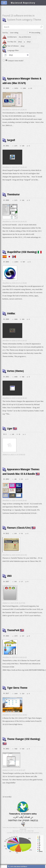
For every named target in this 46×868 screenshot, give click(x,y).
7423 (16, 749)
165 (13, 434)
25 (19, 434)
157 (23, 636)
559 (15, 534)
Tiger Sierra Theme (15, 688)
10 (31, 88)
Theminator (11, 194)
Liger (10, 428)
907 (24, 262)
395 (15, 582)
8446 (16, 377)
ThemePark (13, 630)
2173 (16, 146)
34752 (16, 88)
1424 (16, 694)
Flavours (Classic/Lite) (19, 527)
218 (23, 694)
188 (23, 146)
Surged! (9, 140)
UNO (7, 576)
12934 (16, 262)
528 (23, 749)
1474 (16, 636)
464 (23, 319)
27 (22, 582)
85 (22, 479)
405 (23, 377)
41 (22, 534)
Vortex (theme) (13, 371)
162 (23, 200)
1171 (16, 200)
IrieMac (9, 313)
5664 (16, 319)
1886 (24, 88)
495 (15, 479)
